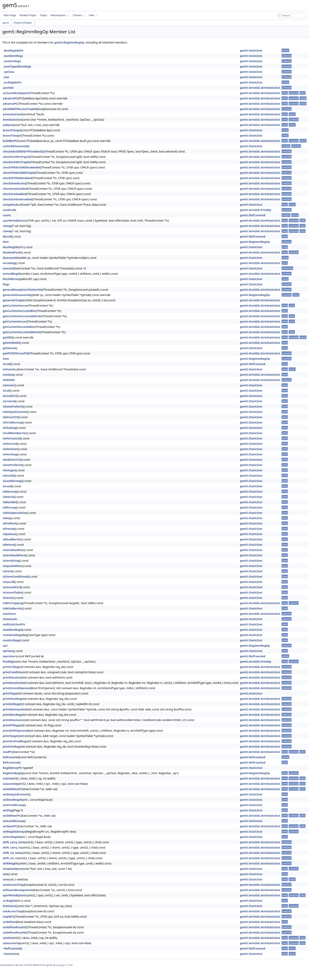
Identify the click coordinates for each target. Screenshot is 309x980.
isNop (7, 518)
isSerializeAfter (13, 550)
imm (6, 359)
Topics (43, 15)
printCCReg (11, 667)
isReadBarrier (12, 539)
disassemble (11, 258)
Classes (79, 15)
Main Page (10, 15)
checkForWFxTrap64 (16, 162)
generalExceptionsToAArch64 (23, 290)
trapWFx (9, 917)
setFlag (8, 810)
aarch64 (8, 88)
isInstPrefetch (12, 465)
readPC (8, 752)
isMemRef (10, 502)
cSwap (7, 226)
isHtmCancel (11, 438)
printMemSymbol (15, 709)
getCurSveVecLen (15, 321)
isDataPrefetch (13, 406)
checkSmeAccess (14, 183)
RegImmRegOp (23, 23)
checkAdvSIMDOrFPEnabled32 (23, 151)
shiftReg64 (10, 863)
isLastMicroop (12, 481)
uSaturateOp (12, 943)
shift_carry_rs (12, 847)
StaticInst (9, 906)
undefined (10, 922)
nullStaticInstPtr (14, 624)
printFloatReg (12, 699)
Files (93, 15)
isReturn (9, 545)
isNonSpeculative (15, 513)
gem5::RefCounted (253, 215)
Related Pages (28, 15)
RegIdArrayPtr (13, 768)
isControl (9, 401)
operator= (10, 656)
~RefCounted (12, 948)
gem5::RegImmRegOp (69, 42)
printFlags (10, 693)
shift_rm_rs (10, 858)
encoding (9, 263)
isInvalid (9, 476)
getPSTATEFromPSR (16, 353)
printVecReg (11, 747)
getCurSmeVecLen (15, 306)
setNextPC (10, 826)
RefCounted (11, 757)
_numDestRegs (13, 56)
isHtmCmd (10, 444)
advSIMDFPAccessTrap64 (20, 109)
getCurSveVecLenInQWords (22, 332)
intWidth (9, 380)
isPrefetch (10, 523)
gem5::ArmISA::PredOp (256, 210)
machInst (9, 614)
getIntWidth (11, 343)
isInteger (9, 470)
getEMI (8, 337)
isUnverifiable (12, 592)
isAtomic (9, 385)
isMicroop (9, 507)
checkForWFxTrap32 (16, 157)
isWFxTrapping (13, 603)
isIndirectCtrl (12, 460)
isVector (8, 598)
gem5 (6, 23)
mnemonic (10, 619)
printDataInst (12, 677)
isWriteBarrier (13, 608)
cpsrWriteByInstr (14, 220)
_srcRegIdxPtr (12, 82)
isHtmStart (10, 449)
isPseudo (9, 529)
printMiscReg (12, 715)
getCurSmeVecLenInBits (19, 311)
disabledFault (12, 252)
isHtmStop (10, 454)
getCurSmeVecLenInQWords (22, 316)
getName (9, 348)
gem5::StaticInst (251, 50)
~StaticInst (10, 954)
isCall (6, 391)
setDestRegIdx (13, 800)
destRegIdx (11, 247)
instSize (8, 375)
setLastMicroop (13, 821)
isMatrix (8, 497)
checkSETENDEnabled (17, 178)
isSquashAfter (12, 566)
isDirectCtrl (11, 417)
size (5, 874)
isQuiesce (9, 534)
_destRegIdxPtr (13, 50)
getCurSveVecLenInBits (19, 327)
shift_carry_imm (14, 842)
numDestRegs (12, 630)
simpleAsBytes (13, 869)
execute (8, 268)
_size (6, 77)
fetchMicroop (12, 279)
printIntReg (11, 704)
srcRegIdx (10, 901)
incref (7, 364)
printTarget (11, 736)
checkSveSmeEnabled (18, 199)
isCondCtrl (10, 396)
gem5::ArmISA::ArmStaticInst (260, 88)
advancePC (10, 98)
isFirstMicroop (13, 422)
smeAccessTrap (13, 885)
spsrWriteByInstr (14, 895)
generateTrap (12, 300)
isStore (7, 571)
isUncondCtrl (12, 587)
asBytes (8, 125)
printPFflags (11, 725)
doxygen (61, 965)
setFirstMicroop (14, 805)
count (7, 215)
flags (6, 284)
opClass (8, 651)
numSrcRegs (11, 640)
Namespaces (60, 15)
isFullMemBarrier (15, 433)
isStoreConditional (15, 576)
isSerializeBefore (14, 555)
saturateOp (11, 784)
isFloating (9, 428)
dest (6, 242)
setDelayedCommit (16, 794)
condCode (10, 210)
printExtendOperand (17, 688)
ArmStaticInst (12, 120)
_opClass (9, 72)
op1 (5, 646)
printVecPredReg (14, 741)
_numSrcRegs (12, 61)
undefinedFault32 (15, 927)
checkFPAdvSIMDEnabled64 (22, 167)
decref (7, 236)
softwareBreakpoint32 (18, 890)
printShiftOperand (15, 731)
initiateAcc (10, 369)
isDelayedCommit (15, 412)
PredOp (8, 661)
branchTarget (12, 130)
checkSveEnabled (15, 194)
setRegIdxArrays (14, 832)
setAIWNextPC (13, 789)
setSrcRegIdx (12, 837)
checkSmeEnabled (15, 189)
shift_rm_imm (12, 853)
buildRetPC (10, 141)
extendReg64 (12, 274)
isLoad (7, 486)
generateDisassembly (18, 295)
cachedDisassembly (16, 146)
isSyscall (8, 582)
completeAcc (12, 205)
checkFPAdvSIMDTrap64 (19, 173)
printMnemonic (13, 720)
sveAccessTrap (13, 911)
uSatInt (8, 938)
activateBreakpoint (16, 93)
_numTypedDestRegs (17, 66)
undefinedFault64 (15, 932)
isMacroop (10, 491)
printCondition (13, 672)
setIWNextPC (12, 816)
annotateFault (13, 114)
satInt (7, 778)
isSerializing (11, 561)
